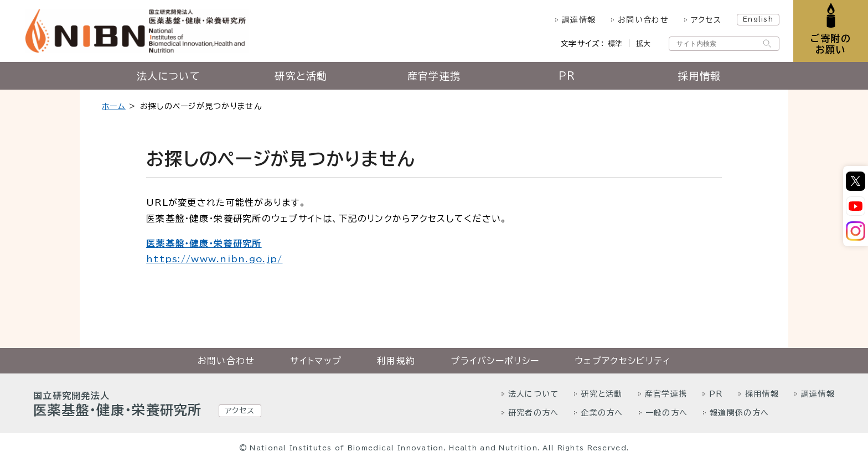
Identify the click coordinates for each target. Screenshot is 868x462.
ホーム (114, 106)
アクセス (706, 20)
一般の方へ (666, 413)
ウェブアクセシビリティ (622, 361)
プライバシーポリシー (495, 361)
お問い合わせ (643, 20)
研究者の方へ (534, 413)
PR (567, 76)
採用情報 (699, 76)
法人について (168, 76)
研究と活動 (301, 76)
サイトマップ (316, 361)
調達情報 (579, 20)
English (758, 19)
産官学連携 (434, 76)
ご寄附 (831, 44)
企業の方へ (602, 413)
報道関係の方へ (739, 413)
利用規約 (396, 361)
